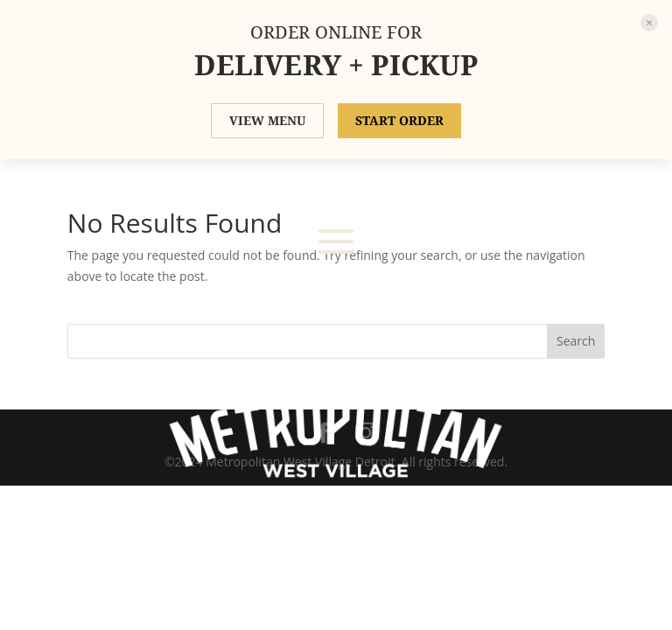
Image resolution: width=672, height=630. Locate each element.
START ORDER (399, 120)
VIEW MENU (267, 120)
